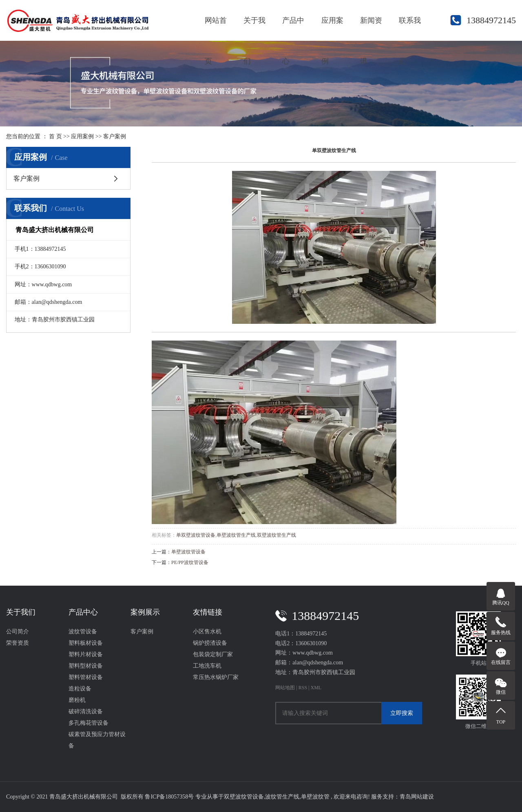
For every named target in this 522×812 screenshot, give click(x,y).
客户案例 (115, 136)
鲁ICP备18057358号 (169, 797)
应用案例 (332, 29)
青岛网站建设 (417, 797)
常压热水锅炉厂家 (216, 677)
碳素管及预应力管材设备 (97, 740)
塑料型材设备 (86, 666)
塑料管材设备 (86, 677)
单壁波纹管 (315, 797)
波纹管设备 (83, 632)
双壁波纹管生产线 (276, 535)
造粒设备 (80, 689)
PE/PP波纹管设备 (190, 562)
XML (316, 688)
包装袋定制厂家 (213, 654)
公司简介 (18, 632)
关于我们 (254, 29)
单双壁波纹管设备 (196, 535)
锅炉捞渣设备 (210, 643)
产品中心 (293, 29)
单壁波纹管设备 (188, 552)
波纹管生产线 (282, 797)
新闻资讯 (371, 29)
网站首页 (216, 29)
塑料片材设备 (86, 654)
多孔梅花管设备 (88, 723)
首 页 (55, 136)
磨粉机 (77, 700)
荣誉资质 (18, 643)
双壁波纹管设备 (244, 797)
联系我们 (410, 29)
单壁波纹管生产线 (236, 535)
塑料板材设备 (86, 643)
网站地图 (286, 688)
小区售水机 (207, 632)
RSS (303, 688)
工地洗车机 (207, 666)
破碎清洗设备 (86, 711)
